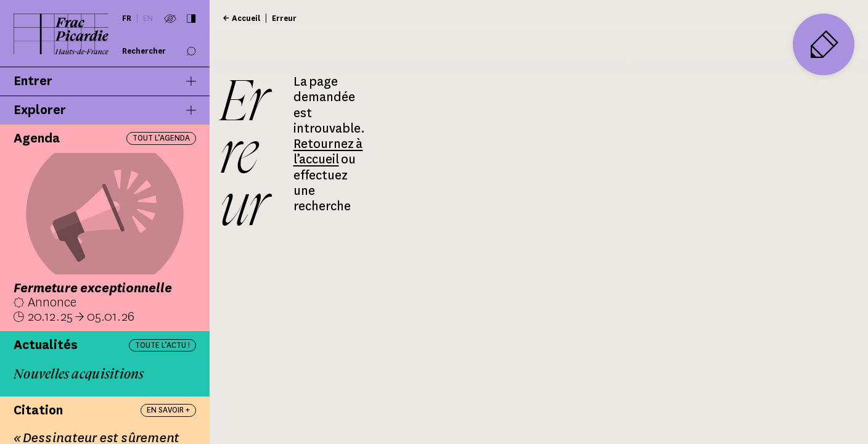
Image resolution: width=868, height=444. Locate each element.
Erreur (284, 18)
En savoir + (168, 410)
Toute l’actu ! (162, 345)
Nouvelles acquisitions (79, 374)
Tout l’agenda (161, 138)
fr (127, 18)
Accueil (246, 18)
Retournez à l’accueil (328, 151)
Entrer (105, 81)
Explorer (105, 110)
